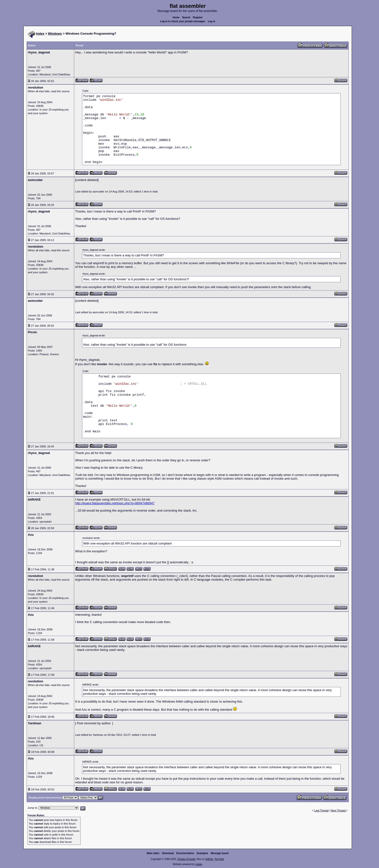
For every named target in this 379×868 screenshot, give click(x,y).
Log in (212, 21)
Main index (153, 853)
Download (168, 853)
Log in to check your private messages (183, 21)
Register (198, 17)
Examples (202, 853)
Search (186, 17)
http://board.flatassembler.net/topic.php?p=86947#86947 (115, 503)
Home (176, 17)
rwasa (199, 864)
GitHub (209, 859)
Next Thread (338, 810)
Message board (220, 853)
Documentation (185, 853)
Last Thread (322, 810)
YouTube (219, 859)
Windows (55, 34)
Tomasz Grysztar (186, 859)
